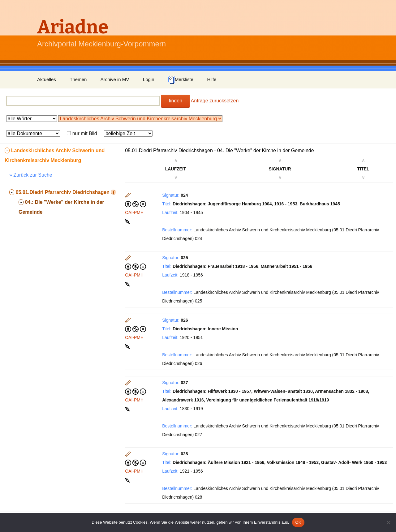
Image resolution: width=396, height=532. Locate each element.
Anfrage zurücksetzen (215, 101)
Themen (78, 79)
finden (175, 101)
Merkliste (181, 80)
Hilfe (212, 79)
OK (298, 522)
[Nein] (388, 522)
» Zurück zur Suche (31, 175)
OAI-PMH (134, 212)
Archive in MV (115, 79)
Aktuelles (47, 79)
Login (149, 79)
